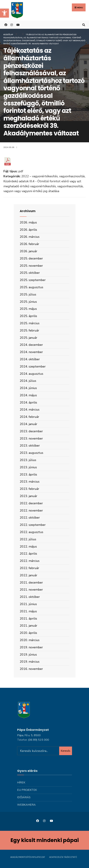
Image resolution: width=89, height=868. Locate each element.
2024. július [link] (28, 381)
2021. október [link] (30, 597)
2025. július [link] (28, 294)
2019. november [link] (31, 647)
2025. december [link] (31, 258)
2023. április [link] (28, 474)
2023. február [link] (29, 489)
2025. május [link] (28, 309)
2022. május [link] (28, 547)
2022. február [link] (29, 568)
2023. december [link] (31, 431)
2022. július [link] (28, 539)
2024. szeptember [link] (33, 366)
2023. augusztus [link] (31, 453)
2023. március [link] (30, 482)
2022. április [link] (28, 554)
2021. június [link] (28, 604)
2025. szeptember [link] (33, 280)
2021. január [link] (28, 626)
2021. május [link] (28, 611)
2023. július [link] (28, 460)
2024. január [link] (28, 424)
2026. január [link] (28, 251)
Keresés (66, 751)
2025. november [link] (31, 266)
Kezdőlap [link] (8, 34)
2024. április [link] (28, 402)
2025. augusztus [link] (31, 287)
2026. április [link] (28, 230)
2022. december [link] (31, 503)
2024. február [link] (29, 417)
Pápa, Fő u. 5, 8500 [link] (29, 735)
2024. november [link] (31, 352)
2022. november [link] (31, 510)
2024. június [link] (28, 388)
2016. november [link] (31, 669)
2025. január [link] (28, 338)
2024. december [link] (31, 345)
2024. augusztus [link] (31, 374)
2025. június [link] (28, 302)
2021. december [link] (31, 583)
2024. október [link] (30, 359)
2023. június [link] (28, 467)
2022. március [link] (30, 561)
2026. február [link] (29, 244)
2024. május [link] (28, 395)
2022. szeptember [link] (33, 525)
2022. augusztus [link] (31, 532)
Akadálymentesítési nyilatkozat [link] (28, 857)
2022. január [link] (28, 575)
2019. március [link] (30, 662)
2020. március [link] (30, 640)
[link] (4, 13)
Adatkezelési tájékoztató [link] (63, 857)
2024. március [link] (30, 410)
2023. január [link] (28, 496)
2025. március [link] (30, 323)
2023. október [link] (30, 446)
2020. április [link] (28, 633)
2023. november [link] (31, 438)
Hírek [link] (21, 783)
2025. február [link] (29, 330)
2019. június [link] (28, 655)
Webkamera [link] (26, 805)
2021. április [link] (28, 619)
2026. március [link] (30, 237)
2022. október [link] (30, 518)
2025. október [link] (30, 273)
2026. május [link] (28, 222)
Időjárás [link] (24, 797)
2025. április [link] (28, 316)
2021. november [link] (31, 590)
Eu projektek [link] (27, 790)
